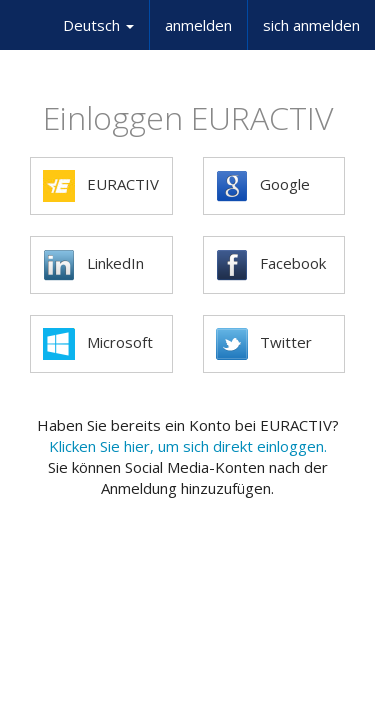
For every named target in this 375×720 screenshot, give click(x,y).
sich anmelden (311, 25)
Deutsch (98, 25)
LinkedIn (93, 265)
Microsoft (98, 344)
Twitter (264, 344)
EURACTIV (101, 186)
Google (263, 186)
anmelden (198, 25)
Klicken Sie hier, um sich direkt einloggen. (188, 446)
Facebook (271, 265)
